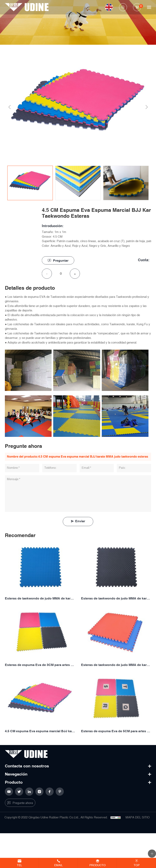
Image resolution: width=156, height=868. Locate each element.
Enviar (80, 521)
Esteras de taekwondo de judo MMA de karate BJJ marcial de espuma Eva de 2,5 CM (116, 599)
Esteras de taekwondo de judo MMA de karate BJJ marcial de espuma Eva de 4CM (116, 665)
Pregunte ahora (23, 803)
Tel (19, 865)
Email (58, 865)
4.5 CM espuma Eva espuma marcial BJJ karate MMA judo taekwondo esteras (40, 731)
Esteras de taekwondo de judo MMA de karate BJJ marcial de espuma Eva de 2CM (40, 599)
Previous (8, 107)
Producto (97, 865)
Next (145, 107)
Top (137, 865)
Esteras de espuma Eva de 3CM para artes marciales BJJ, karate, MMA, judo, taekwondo (40, 665)
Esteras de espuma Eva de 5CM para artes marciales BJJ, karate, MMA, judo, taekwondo (116, 731)
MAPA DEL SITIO (138, 817)
